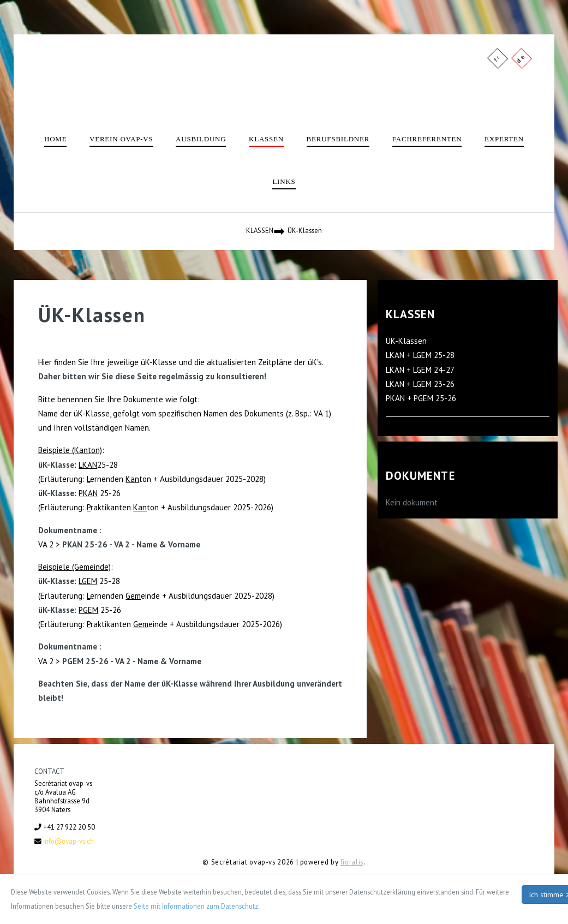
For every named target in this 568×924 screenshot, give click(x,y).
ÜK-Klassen (406, 341)
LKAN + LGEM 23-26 (420, 384)
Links (284, 181)
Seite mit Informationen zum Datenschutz (196, 906)
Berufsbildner (338, 139)
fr (497, 58)
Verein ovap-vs (121, 139)
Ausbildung (201, 139)
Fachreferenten (427, 139)
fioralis (352, 862)
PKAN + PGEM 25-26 (421, 398)
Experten (504, 139)
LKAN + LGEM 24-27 (420, 370)
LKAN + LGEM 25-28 (420, 355)
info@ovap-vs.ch (68, 841)
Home (55, 139)
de (521, 58)
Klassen (266, 139)
